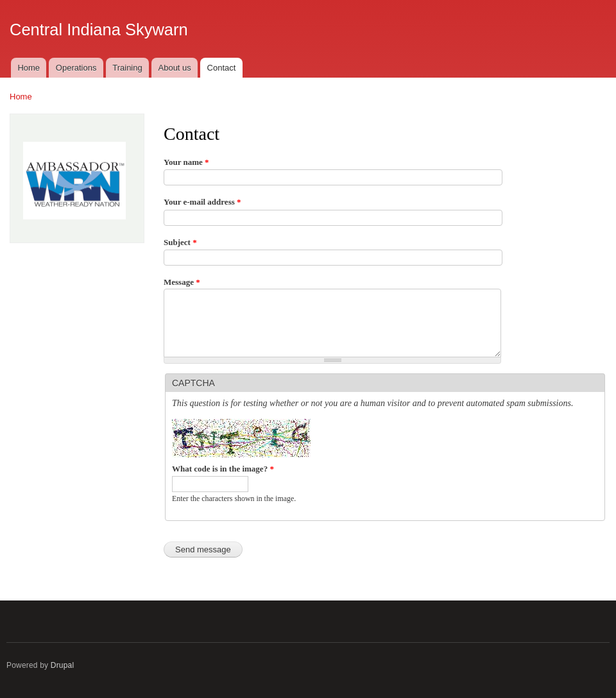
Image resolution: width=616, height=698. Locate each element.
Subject (180, 242)
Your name (186, 162)
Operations (76, 68)
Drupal (63, 665)
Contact (222, 68)
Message (182, 282)
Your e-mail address (202, 202)
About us (175, 68)
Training (127, 68)
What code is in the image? (223, 469)
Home (29, 68)
